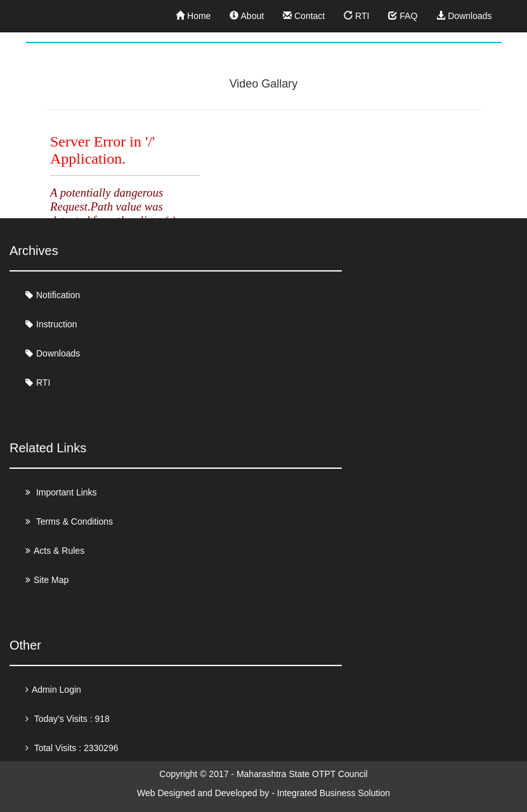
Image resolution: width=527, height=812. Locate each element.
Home (193, 16)
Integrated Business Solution (334, 793)
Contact (304, 16)
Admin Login (56, 690)
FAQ (403, 16)
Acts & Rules (59, 551)
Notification (58, 295)
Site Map (51, 580)
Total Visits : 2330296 (75, 748)
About (247, 16)
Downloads (464, 16)
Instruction (57, 324)
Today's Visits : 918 (71, 719)
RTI (356, 16)
